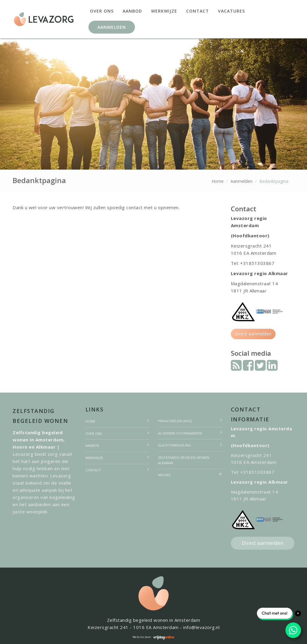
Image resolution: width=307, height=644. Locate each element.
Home (218, 181)
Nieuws (164, 475)
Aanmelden (112, 27)
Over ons (102, 11)
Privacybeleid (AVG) (175, 421)
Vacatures (231, 11)
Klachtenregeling (174, 445)
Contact (198, 11)
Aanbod (132, 11)
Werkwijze (164, 11)
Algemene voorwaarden (180, 433)
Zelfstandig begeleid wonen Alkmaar (184, 460)
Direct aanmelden (253, 334)
